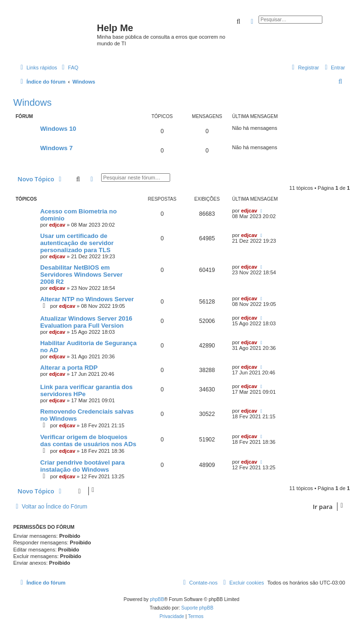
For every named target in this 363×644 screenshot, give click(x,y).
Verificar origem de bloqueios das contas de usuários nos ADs (88, 441)
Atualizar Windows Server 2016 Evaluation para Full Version (86, 322)
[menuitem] (69, 68)
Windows (32, 102)
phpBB (157, 599)
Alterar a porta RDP (69, 368)
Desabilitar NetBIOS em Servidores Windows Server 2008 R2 (81, 275)
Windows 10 (58, 129)
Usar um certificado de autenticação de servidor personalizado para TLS (77, 243)
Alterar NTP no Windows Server (87, 299)
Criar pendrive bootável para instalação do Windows (82, 466)
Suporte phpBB (198, 608)
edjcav (57, 225)
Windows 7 (56, 148)
